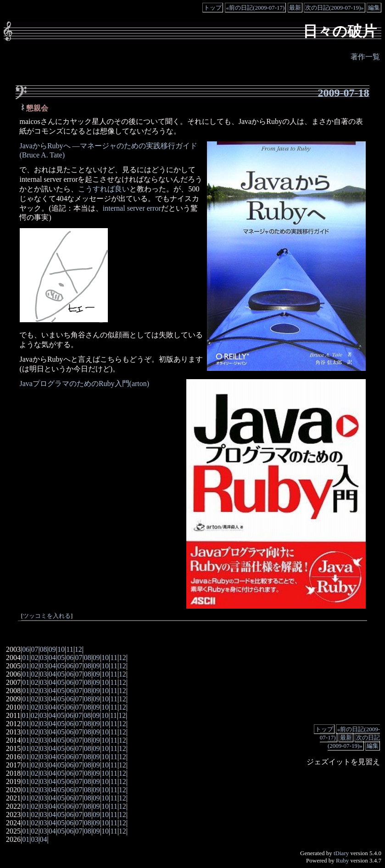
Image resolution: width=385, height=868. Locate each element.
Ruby (342, 860)
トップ (213, 8)
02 (34, 658)
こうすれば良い (104, 189)
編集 (374, 8)
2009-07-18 (344, 93)
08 (44, 649)
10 (61, 649)
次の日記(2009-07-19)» (335, 8)
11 (70, 649)
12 (78, 649)
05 (61, 658)
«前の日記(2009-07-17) (256, 8)
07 (34, 649)
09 (52, 649)
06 (26, 649)
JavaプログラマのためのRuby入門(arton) (84, 384)
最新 (295, 8)
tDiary (341, 853)
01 (26, 658)
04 (52, 658)
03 (44, 658)
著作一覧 (365, 57)
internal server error (132, 208)
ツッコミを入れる (47, 616)
